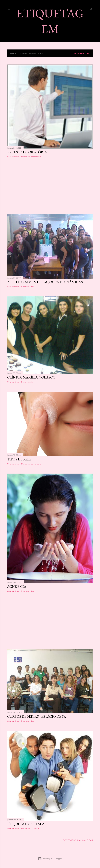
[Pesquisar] (91, 8)
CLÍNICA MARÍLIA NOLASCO (31, 377)
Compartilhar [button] (13, 157)
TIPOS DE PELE (19, 459)
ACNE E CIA (17, 586)
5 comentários (27, 382)
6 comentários (27, 287)
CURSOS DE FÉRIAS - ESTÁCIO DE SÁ (37, 716)
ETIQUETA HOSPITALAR (27, 824)
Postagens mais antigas (78, 840)
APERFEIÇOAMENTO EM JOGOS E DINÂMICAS (45, 282)
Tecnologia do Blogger (50, 859)
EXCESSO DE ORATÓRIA (27, 152)
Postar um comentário (31, 157)
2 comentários (27, 591)
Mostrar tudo (82, 53)
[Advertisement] (50, 186)
